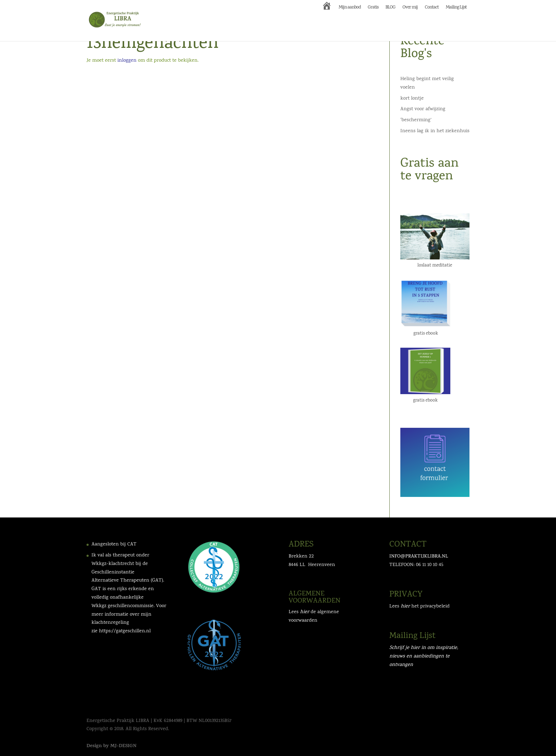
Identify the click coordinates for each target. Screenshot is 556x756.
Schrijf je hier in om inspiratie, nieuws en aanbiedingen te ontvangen (424, 657)
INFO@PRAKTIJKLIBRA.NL (419, 557)
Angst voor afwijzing (423, 109)
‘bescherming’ (416, 120)
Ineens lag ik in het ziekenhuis (435, 131)
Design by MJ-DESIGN (112, 746)
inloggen (127, 61)
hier (405, 607)
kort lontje (412, 99)
